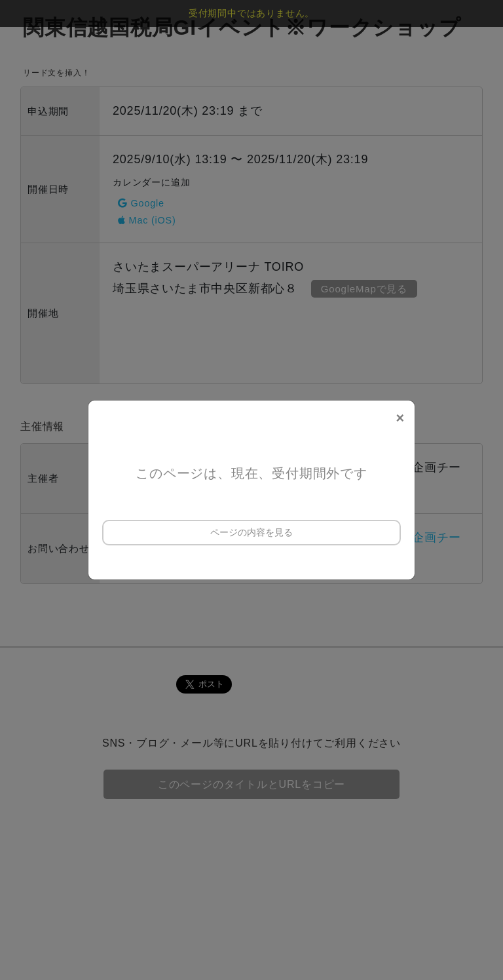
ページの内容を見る (251, 532)
